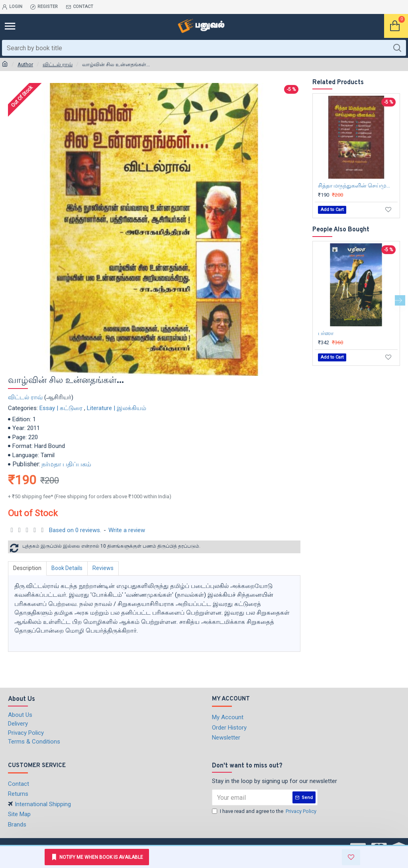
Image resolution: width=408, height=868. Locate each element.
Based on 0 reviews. (75, 530)
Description (27, 568)
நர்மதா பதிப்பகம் (66, 464)
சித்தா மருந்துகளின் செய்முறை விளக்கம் (358, 185)
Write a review (127, 530)
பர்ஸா (326, 333)
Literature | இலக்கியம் (117, 408)
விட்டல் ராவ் (58, 64)
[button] (400, 300)
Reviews (103, 568)
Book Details (67, 568)
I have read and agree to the (265, 811)
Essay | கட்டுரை (61, 408)
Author (25, 64)
